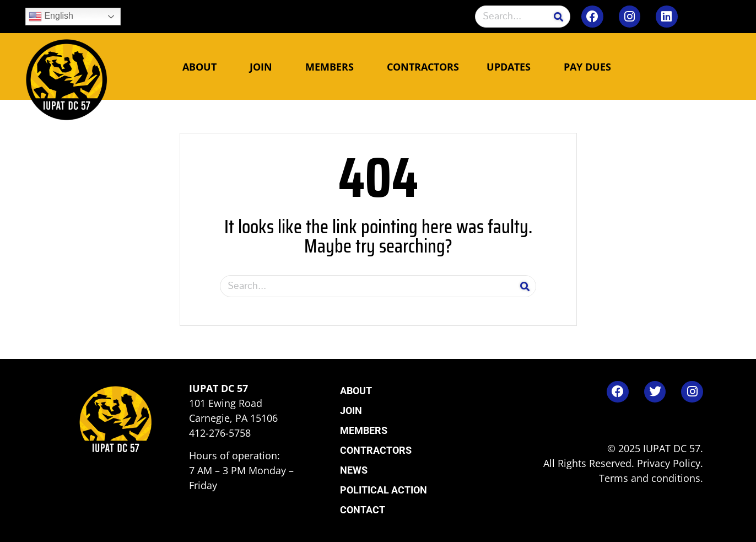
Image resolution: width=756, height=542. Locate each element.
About (202, 67)
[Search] (559, 17)
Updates (511, 67)
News (354, 470)
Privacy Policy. (670, 463)
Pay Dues (587, 67)
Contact (363, 510)
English (51, 17)
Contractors (423, 67)
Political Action (384, 490)
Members (332, 67)
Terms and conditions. (651, 478)
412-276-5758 (220, 433)
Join (264, 67)
